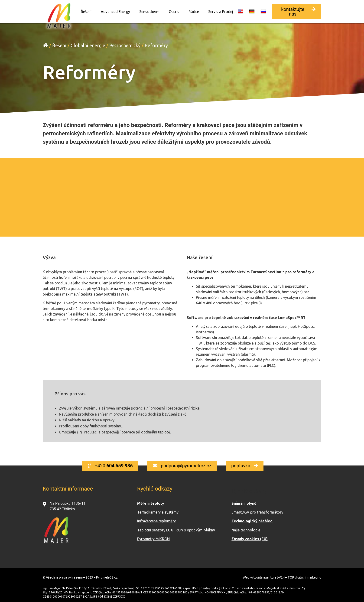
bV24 (281, 577)
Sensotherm (149, 12)
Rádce (194, 12)
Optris (174, 12)
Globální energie (88, 45)
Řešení (86, 12)
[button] (297, 12)
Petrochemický (125, 45)
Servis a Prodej (221, 12)
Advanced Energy (115, 12)
